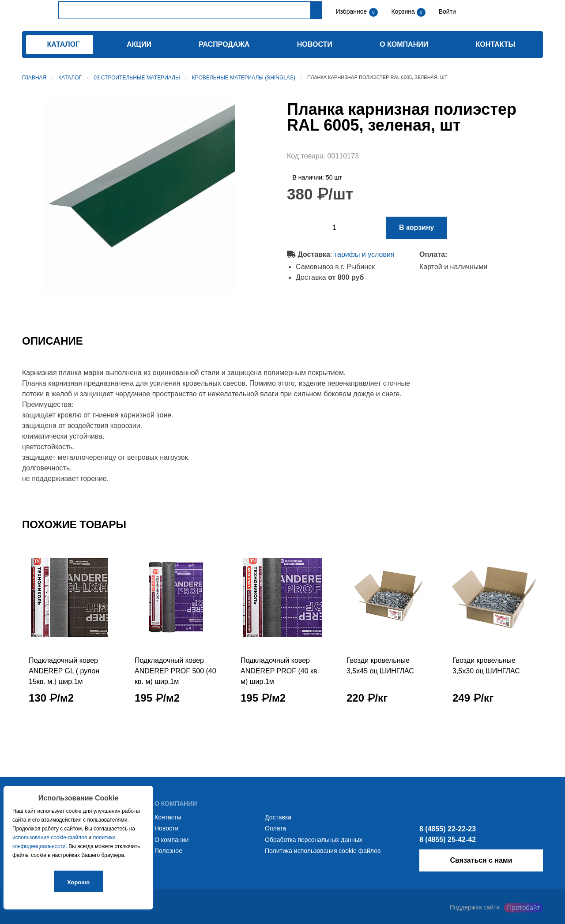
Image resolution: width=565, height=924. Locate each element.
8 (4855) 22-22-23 (448, 829)
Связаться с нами (481, 860)
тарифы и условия (364, 254)
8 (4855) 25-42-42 (448, 839)
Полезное (168, 851)
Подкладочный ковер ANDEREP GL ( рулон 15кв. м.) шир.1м (64, 671)
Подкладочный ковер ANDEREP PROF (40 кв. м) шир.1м (280, 671)
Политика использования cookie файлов (323, 851)
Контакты (496, 44)
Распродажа (224, 44)
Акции (139, 44)
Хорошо (78, 882)
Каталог (70, 78)
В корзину (416, 227)
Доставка (278, 817)
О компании (404, 44)
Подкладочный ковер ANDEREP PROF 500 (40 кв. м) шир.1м (175, 671)
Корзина (404, 11)
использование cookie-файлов (50, 838)
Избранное (351, 11)
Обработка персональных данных (314, 840)
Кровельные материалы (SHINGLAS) (244, 78)
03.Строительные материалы (137, 78)
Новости (315, 44)
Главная (34, 78)
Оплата (275, 828)
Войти (446, 11)
